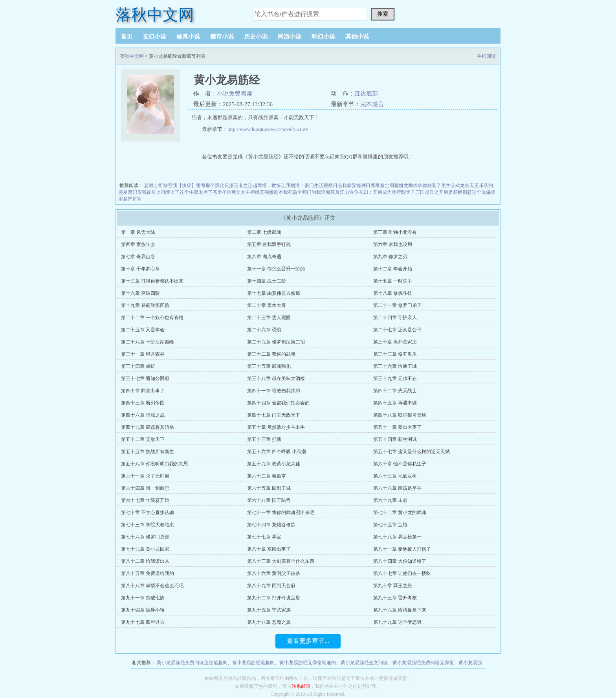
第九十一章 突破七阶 (143, 598)
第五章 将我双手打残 (269, 244)
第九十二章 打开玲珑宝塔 (274, 598)
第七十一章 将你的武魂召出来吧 (281, 512)
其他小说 (357, 37)
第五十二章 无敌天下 (143, 439)
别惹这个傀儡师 (479, 192)
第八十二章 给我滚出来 (145, 561)
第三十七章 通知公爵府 (145, 378)
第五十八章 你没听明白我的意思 (155, 464)
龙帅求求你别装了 (422, 186)
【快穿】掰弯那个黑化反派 (205, 186)
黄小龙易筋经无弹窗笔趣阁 (308, 663)
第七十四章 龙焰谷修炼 (271, 525)
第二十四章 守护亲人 (395, 318)
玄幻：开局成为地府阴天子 (387, 192)
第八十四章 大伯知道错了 (400, 561)
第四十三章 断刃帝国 (143, 403)
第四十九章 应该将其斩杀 (148, 427)
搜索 (383, 14)
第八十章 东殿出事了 (269, 549)
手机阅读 (486, 56)
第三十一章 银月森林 (143, 354)
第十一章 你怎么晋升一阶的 (276, 269)
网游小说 (290, 37)
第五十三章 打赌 (264, 439)
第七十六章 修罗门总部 (145, 537)
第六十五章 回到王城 (269, 488)
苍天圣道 (222, 192)
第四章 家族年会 (138, 244)
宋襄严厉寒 (130, 199)
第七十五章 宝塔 (390, 525)
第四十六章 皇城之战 (143, 415)
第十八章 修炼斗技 (393, 293)
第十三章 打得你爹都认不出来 (152, 281)
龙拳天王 (469, 186)
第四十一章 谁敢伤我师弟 (274, 391)
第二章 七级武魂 (264, 232)
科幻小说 (323, 37)
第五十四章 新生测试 (395, 439)
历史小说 (256, 37)
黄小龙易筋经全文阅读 (364, 663)
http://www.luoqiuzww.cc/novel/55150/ (268, 129)
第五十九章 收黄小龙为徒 (274, 464)
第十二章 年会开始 (393, 269)
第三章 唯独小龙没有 (395, 232)
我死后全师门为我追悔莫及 (312, 192)
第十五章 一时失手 (393, 281)
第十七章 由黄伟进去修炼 (274, 293)
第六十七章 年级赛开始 (145, 500)
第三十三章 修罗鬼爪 (395, 354)
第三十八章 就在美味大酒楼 (276, 378)
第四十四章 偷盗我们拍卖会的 (278, 403)
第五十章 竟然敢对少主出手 (276, 427)
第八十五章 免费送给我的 (148, 573)
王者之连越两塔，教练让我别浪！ (269, 186)
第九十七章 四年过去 (143, 622)
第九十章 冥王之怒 (393, 586)
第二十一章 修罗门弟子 (397, 305)
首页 (126, 37)
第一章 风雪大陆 (138, 232)
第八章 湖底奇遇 (264, 257)
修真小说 (188, 37)
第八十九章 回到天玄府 (271, 586)
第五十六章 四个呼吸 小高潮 (277, 452)
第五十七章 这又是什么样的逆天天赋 (412, 452)
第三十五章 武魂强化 (269, 366)
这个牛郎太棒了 (196, 192)
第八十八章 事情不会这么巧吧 (152, 586)
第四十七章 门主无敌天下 (274, 415)
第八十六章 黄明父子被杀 (274, 573)
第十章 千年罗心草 (140, 269)
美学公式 (451, 186)
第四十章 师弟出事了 (143, 391)
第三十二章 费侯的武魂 (271, 354)
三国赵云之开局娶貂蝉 (439, 192)
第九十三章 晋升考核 (395, 598)
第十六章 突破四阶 (140, 293)
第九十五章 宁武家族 (269, 610)
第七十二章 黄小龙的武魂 (400, 512)
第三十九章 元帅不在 (395, 378)
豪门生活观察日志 (323, 186)
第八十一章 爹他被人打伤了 (402, 549)
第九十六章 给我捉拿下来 (400, 610)
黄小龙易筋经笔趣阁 (253, 663)
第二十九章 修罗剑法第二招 (276, 342)
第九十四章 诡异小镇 (143, 610)
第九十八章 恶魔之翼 (269, 622)
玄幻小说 (154, 37)
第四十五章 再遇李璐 (395, 403)
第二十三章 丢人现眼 (269, 318)
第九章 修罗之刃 (390, 257)
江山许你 (349, 192)
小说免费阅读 (235, 94)
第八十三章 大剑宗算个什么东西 (281, 561)
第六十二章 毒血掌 (267, 476)
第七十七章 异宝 (264, 537)
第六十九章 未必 (390, 500)
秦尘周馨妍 (392, 186)
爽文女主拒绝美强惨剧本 (257, 192)
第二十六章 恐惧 (264, 330)
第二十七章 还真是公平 (397, 330)
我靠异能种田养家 (361, 186)
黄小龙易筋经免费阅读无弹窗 (423, 663)
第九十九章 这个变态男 (397, 622)
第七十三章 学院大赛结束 (148, 525)
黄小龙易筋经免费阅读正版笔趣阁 (192, 663)
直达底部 (366, 94)
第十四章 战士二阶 (267, 281)
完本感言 (372, 104)
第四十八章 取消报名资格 (400, 415)
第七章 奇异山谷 (138, 257)
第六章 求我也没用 (393, 244)
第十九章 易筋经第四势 (145, 305)
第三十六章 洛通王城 (395, 366)
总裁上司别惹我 (161, 186)
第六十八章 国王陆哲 (269, 500)
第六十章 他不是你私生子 (400, 464)
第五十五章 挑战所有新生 (148, 452)
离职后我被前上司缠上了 (154, 192)
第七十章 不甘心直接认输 (148, 512)
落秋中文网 (155, 15)
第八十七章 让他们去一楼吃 (402, 573)
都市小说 (222, 37)
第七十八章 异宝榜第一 (397, 537)
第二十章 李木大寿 (267, 305)
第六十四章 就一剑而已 (145, 488)
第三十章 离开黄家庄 (395, 342)
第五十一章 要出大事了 (397, 427)
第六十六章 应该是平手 (397, 488)
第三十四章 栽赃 (138, 366)
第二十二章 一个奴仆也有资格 (152, 318)
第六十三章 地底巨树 (395, 476)
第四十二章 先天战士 (395, 391)
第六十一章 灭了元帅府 (145, 476)
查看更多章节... (308, 641)
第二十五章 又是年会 (143, 330)
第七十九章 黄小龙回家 (145, 549)
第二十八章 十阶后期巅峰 (148, 342)
